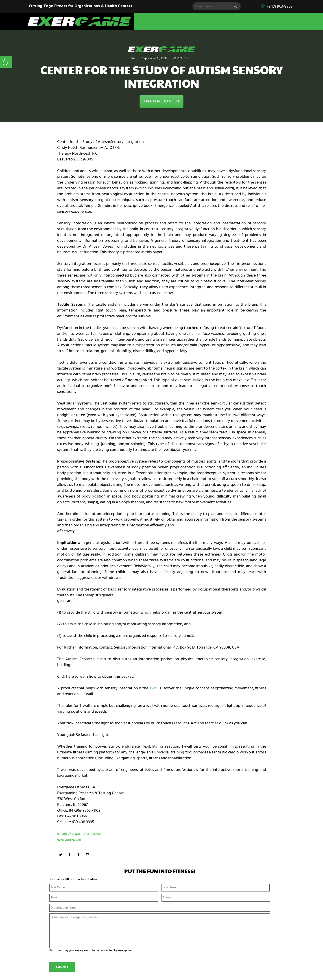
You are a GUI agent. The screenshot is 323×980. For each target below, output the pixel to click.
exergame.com (70, 840)
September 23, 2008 (154, 58)
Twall (154, 688)
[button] (6, 62)
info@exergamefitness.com (80, 834)
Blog (132, 58)
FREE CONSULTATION (161, 101)
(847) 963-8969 (280, 7)
